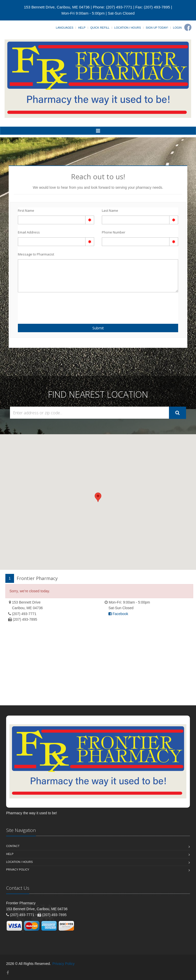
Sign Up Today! (157, 28)
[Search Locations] (89, 413)
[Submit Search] (177, 413)
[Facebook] (188, 27)
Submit (98, 328)
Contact (13, 846)
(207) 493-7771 (24, 614)
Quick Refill (100, 28)
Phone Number (114, 232)
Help (82, 28)
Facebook (118, 614)
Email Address (29, 232)
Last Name (110, 210)
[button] (98, 497)
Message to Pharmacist (36, 254)
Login (177, 28)
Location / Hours (128, 28)
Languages (65, 28)
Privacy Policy (18, 870)
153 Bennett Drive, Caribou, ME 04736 (57, 7)
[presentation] (48, 305)
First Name (26, 210)
